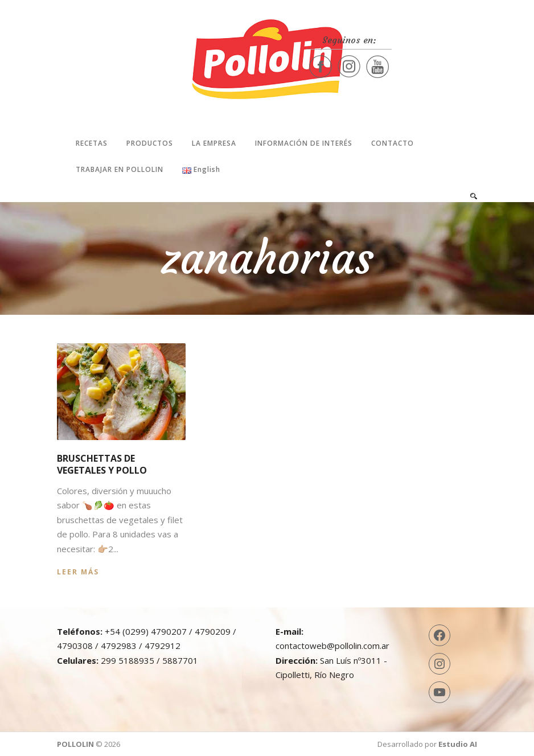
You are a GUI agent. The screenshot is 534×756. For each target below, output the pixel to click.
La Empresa (214, 143)
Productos (150, 143)
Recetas (92, 143)
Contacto (393, 143)
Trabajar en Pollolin (120, 169)
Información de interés (304, 143)
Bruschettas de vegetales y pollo (102, 464)
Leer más (78, 572)
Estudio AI (458, 744)
